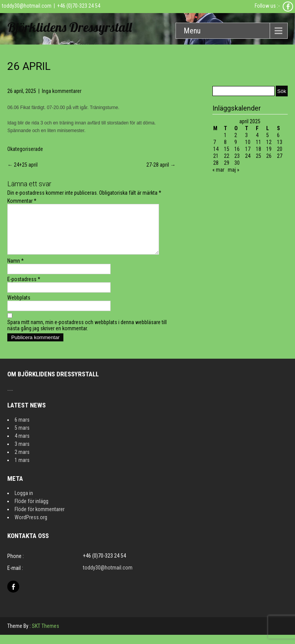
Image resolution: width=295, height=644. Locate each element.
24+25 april (22, 165)
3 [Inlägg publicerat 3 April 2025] (246, 135)
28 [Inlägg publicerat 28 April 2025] (216, 163)
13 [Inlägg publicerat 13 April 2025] (280, 142)
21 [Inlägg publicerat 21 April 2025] (216, 156)
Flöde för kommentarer (40, 518)
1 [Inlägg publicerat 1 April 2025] (225, 135)
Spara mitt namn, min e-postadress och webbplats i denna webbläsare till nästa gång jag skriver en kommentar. (87, 334)
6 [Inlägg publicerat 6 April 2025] (278, 135)
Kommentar (22, 201)
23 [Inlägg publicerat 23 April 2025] (237, 156)
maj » (234, 170)
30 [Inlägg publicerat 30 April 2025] (237, 163)
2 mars (22, 461)
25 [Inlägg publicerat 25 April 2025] (259, 156)
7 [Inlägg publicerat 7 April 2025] (215, 142)
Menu (192, 31)
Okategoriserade (25, 149)
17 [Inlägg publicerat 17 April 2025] (248, 149)
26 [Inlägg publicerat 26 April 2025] (269, 156)
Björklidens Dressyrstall (70, 27)
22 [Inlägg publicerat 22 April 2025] (227, 156)
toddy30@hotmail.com (27, 6)
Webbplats (19, 307)
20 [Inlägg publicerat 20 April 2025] (280, 149)
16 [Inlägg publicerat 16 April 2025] (237, 149)
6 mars (22, 429)
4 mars (22, 445)
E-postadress (24, 288)
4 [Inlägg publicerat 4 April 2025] (257, 135)
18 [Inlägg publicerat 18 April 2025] (259, 149)
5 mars (22, 437)
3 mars (22, 453)
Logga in (24, 502)
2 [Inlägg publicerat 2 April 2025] (236, 135)
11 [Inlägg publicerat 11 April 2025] (259, 142)
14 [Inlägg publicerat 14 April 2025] (216, 149)
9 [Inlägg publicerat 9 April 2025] (236, 142)
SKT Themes (46, 635)
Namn (16, 270)
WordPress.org (31, 526)
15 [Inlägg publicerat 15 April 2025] (227, 149)
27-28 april (161, 165)
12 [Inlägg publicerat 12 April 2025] (269, 142)
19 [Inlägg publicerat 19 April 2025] (269, 149)
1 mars (22, 469)
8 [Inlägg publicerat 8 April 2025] (225, 142)
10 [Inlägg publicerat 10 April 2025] (248, 142)
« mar (218, 170)
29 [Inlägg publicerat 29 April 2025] (227, 163)
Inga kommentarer (62, 91)
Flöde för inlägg (31, 510)
